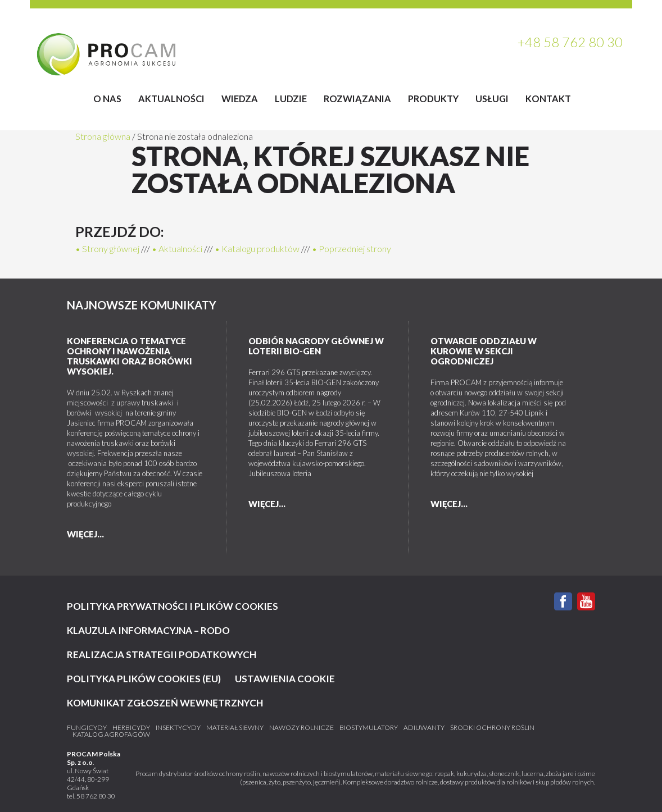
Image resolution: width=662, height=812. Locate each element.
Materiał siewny (235, 728)
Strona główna (103, 136)
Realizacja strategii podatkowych (162, 654)
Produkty (433, 99)
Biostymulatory (369, 728)
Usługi (492, 99)
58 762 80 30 (96, 796)
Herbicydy (131, 728)
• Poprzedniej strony (352, 248)
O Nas (107, 99)
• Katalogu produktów (257, 248)
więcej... (85, 534)
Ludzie (291, 99)
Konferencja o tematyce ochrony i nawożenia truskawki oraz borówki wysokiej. (130, 356)
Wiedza (240, 99)
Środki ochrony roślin (492, 728)
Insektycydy (178, 728)
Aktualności (171, 99)
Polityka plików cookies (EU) (144, 679)
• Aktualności (177, 248)
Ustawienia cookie (285, 679)
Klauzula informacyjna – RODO (148, 630)
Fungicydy (87, 728)
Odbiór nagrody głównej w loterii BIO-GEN (316, 346)
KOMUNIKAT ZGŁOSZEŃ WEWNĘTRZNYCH (165, 703)
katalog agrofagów (111, 735)
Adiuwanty (424, 728)
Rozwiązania (357, 99)
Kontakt (548, 99)
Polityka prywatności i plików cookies (173, 606)
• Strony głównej (107, 248)
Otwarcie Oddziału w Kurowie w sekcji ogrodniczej (484, 351)
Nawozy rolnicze (301, 728)
